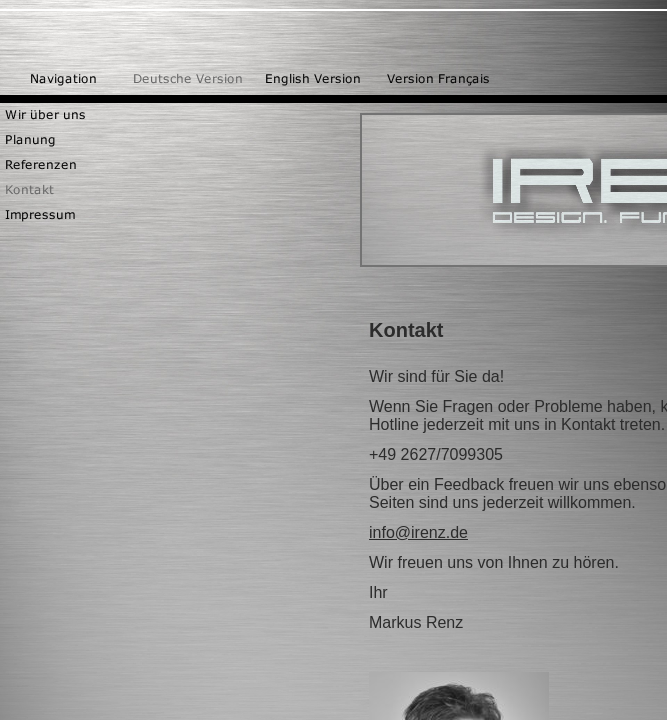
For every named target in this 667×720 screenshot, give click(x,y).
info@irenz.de (418, 532)
